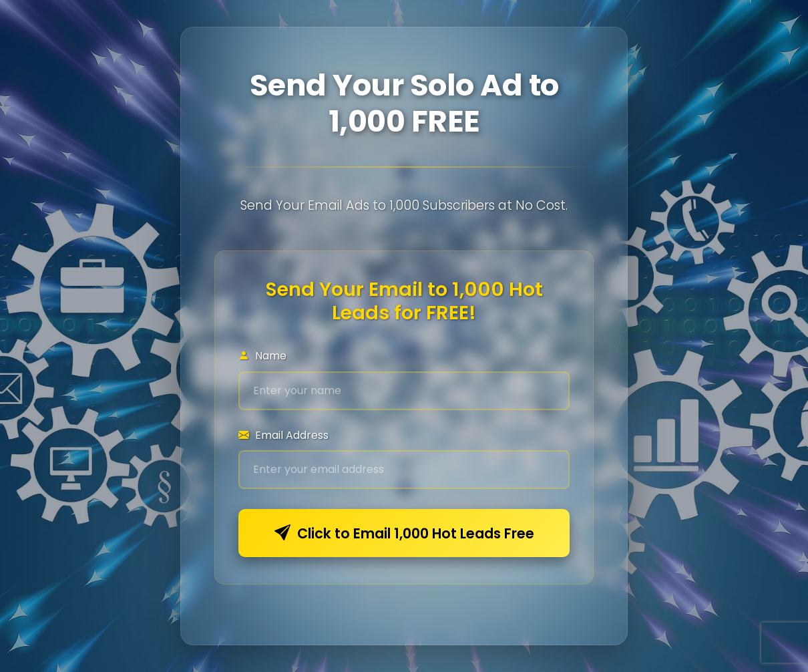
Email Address (283, 435)
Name (262, 356)
